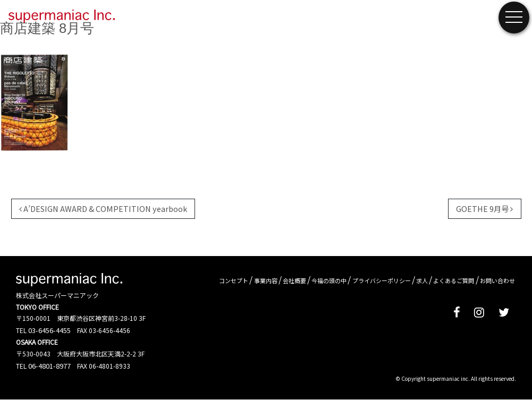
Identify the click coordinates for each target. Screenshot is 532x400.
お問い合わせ (497, 280)
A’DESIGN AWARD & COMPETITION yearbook (103, 208)
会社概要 (294, 280)
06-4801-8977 (49, 366)
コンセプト (234, 280)
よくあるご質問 (454, 280)
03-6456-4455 (49, 330)
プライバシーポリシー (382, 280)
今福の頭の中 (329, 280)
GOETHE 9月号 (484, 208)
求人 (422, 280)
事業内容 (266, 280)
